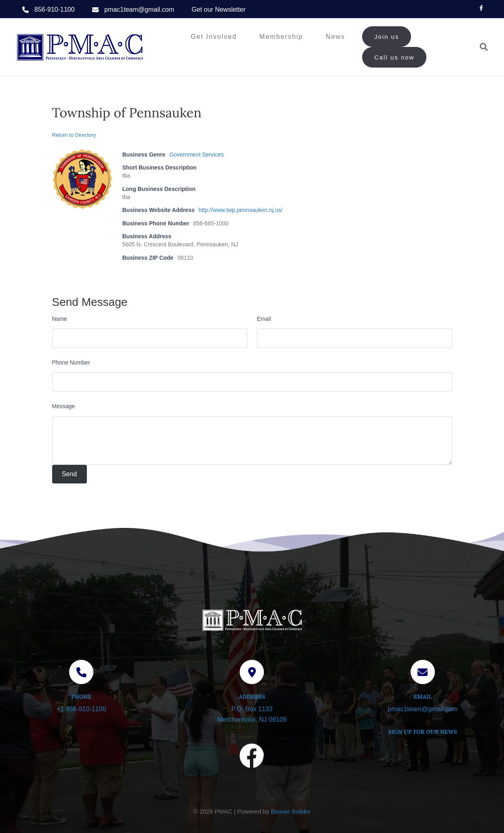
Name (60, 319)
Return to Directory (74, 135)
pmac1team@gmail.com (139, 10)
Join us (387, 37)
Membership (281, 37)
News (335, 37)
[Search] (481, 47)
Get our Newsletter (218, 10)
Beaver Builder (291, 811)
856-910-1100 (55, 10)
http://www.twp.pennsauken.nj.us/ (240, 210)
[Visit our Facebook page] (252, 757)
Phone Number (71, 362)
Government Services (197, 155)
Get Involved (214, 37)
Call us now (394, 57)
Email (264, 319)
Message (64, 406)
